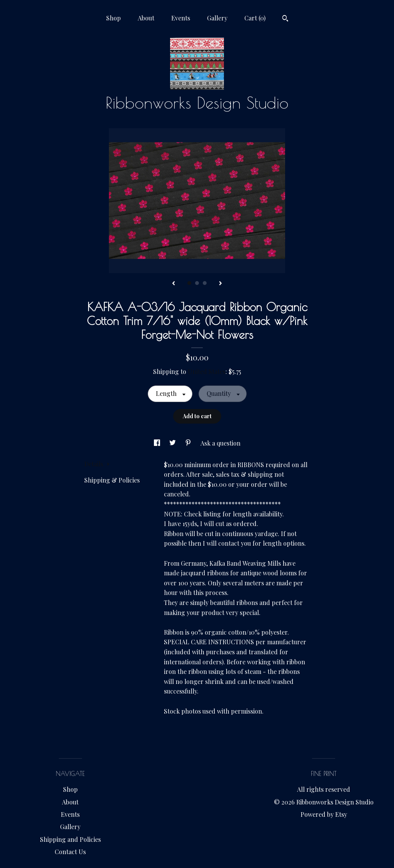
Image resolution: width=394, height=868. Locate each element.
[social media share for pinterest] (189, 443)
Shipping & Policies (112, 480)
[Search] (285, 19)
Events (181, 18)
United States (207, 371)
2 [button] (197, 283)
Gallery (217, 18)
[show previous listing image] (174, 284)
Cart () (255, 18)
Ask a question (220, 443)
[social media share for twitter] (173, 443)
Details (97, 464)
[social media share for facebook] (158, 443)
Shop (114, 18)
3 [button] (205, 283)
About (146, 18)
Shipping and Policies (70, 839)
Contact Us (70, 852)
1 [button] (189, 283)
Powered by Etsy (324, 814)
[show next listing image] (220, 284)
